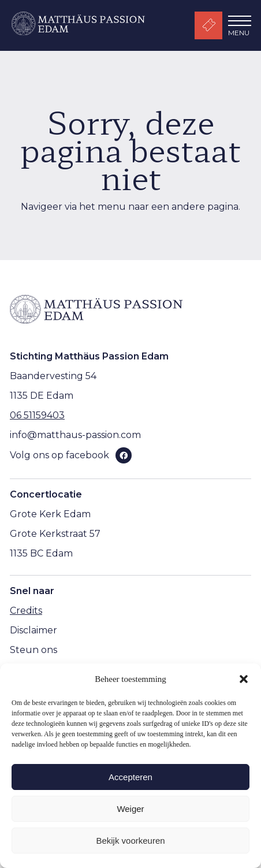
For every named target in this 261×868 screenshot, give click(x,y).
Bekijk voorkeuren (130, 841)
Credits (26, 611)
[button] (244, 679)
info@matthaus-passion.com (75, 435)
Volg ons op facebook (59, 455)
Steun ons (33, 650)
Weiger (130, 809)
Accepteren (130, 777)
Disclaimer (33, 630)
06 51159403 (37, 415)
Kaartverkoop (208, 25)
